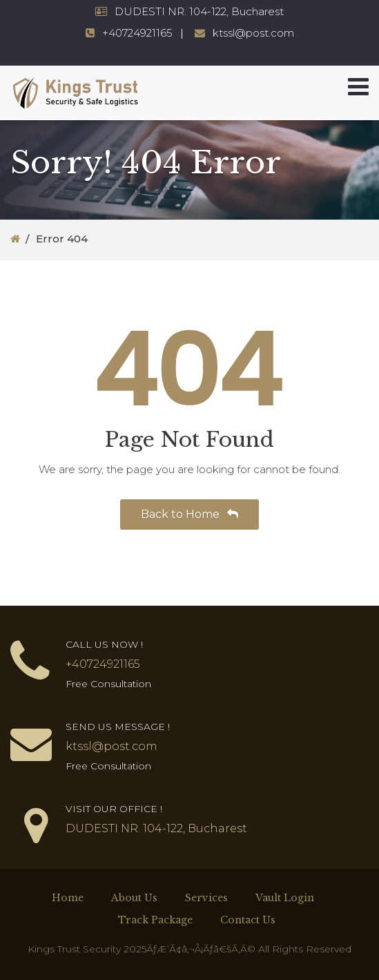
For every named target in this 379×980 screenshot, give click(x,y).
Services (206, 898)
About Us (134, 898)
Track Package (155, 920)
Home (68, 898)
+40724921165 (137, 33)
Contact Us (248, 920)
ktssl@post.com (253, 33)
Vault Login (285, 898)
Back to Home (189, 514)
